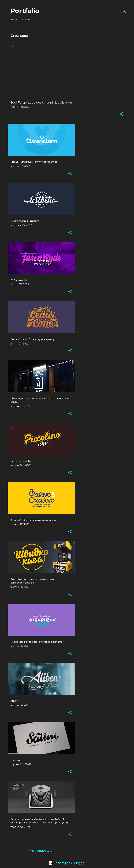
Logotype (28, 45)
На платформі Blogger (67, 863)
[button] (121, 114)
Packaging (49, 45)
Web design (70, 45)
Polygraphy (92, 45)
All (12, 45)
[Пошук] (124, 11)
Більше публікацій (41, 851)
